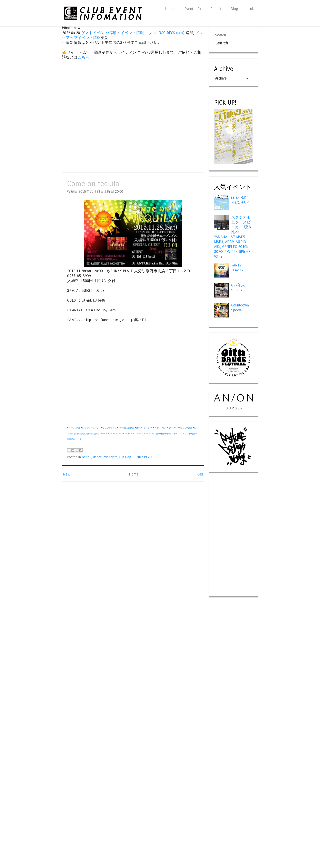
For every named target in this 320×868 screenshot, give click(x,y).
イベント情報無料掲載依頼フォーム (163, 434)
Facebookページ (109, 434)
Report (216, 9)
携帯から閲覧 (93, 434)
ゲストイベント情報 (99, 33)
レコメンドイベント (91, 428)
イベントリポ (160, 428)
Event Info (193, 9)
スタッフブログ (109, 428)
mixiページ (131, 434)
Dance (97, 457)
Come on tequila (93, 184)
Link (251, 9)
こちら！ (85, 57)
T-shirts (142, 434)
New (67, 474)
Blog (234, 9)
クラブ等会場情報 (126, 428)
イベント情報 (132, 33)
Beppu (87, 457)
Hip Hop (125, 457)
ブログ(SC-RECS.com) (166, 33)
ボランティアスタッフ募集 (180, 428)
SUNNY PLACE (143, 457)
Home (170, 9)
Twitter (122, 434)
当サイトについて (144, 428)
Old (200, 474)
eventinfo (111, 457)
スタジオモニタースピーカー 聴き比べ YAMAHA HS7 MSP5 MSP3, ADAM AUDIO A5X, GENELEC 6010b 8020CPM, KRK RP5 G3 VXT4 (233, 237)
